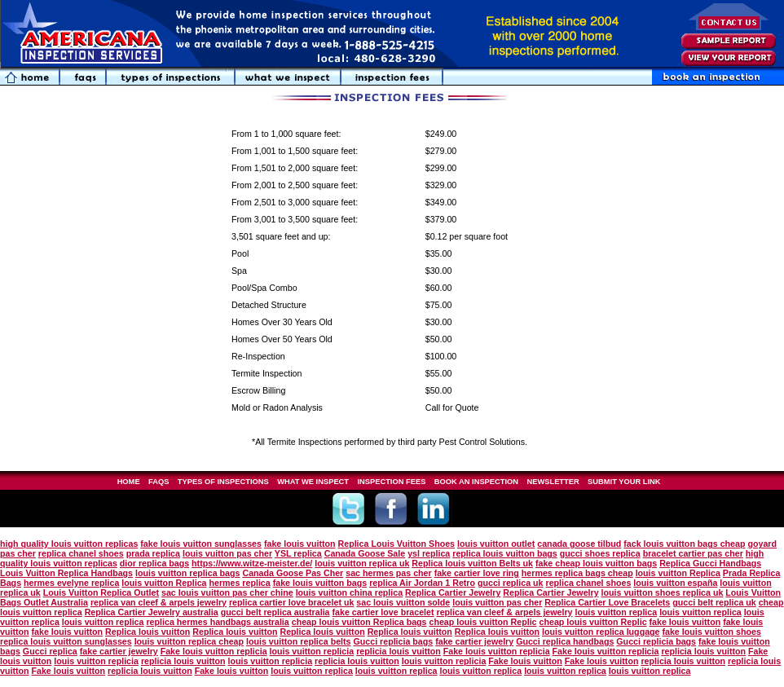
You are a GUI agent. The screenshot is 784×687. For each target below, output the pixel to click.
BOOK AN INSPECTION (476, 482)
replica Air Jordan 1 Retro (422, 583)
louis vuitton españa (675, 583)
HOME (129, 482)
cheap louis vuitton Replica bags (359, 622)
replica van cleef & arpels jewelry (159, 602)
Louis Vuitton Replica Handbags (66, 573)
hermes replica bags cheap (577, 573)
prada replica (153, 553)
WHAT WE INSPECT (313, 482)
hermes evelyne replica (71, 583)
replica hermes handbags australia (217, 622)
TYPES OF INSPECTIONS (223, 482)
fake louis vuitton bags (320, 583)
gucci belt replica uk (714, 602)
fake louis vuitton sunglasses (201, 544)
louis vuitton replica (617, 612)
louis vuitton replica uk (362, 563)
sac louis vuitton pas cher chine (227, 592)
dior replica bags (154, 563)
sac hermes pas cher (388, 573)
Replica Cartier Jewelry (453, 592)
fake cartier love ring (477, 573)
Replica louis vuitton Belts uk (472, 563)
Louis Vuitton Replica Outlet (101, 592)
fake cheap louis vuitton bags (596, 563)
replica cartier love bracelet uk (291, 602)
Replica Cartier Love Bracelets (607, 602)
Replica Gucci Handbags (710, 563)
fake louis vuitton (300, 544)
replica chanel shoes (81, 553)
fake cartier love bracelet (383, 612)
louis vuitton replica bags (188, 573)
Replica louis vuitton (148, 632)
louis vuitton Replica (678, 573)
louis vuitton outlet (496, 544)
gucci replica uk (511, 583)
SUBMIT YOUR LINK (624, 482)
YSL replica (298, 553)
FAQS (159, 482)
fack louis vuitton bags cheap (684, 544)
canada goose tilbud (579, 544)
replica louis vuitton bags (505, 553)
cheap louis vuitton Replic (483, 622)
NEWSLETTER (553, 482)
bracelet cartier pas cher (693, 553)
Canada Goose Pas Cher (293, 573)
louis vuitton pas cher (227, 553)
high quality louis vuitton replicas (69, 544)
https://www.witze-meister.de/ (252, 563)
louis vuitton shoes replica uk (663, 592)
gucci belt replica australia (275, 612)
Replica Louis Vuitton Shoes (396, 544)
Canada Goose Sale (365, 553)
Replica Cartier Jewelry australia (152, 612)
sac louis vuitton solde (403, 602)
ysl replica (429, 553)
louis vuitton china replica (349, 592)
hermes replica (239, 583)
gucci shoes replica (600, 553)
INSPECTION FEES (391, 482)
